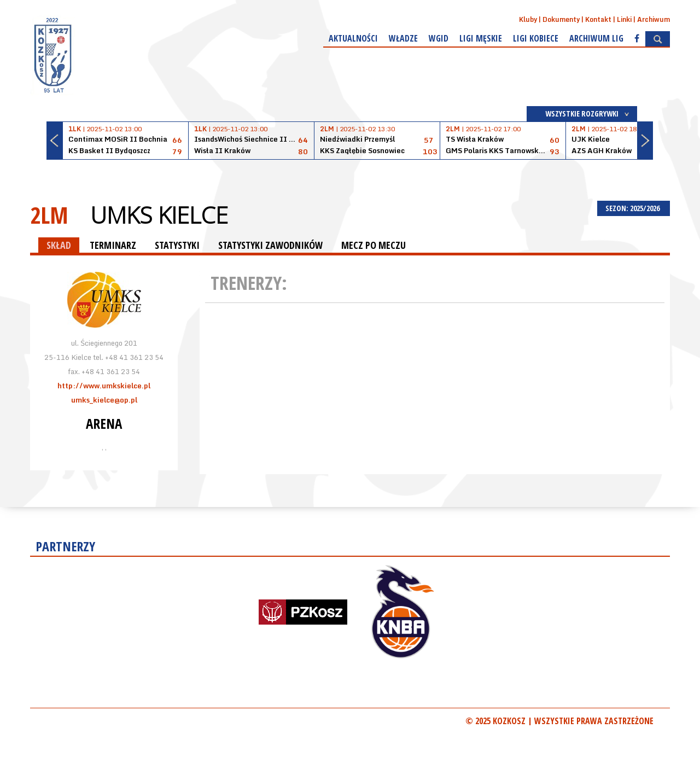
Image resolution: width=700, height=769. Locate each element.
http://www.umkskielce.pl (104, 386)
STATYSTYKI (177, 245)
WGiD (439, 38)
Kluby (528, 19)
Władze (403, 38)
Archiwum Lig (596, 38)
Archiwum (654, 19)
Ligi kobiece (536, 38)
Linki (624, 19)
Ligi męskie (481, 38)
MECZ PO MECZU (374, 245)
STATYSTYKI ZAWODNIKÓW (270, 245)
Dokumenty (561, 19)
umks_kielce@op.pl (104, 400)
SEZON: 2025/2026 (634, 208)
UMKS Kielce (159, 215)
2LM (49, 215)
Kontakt (598, 19)
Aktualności (353, 38)
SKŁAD (59, 245)
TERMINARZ (113, 245)
